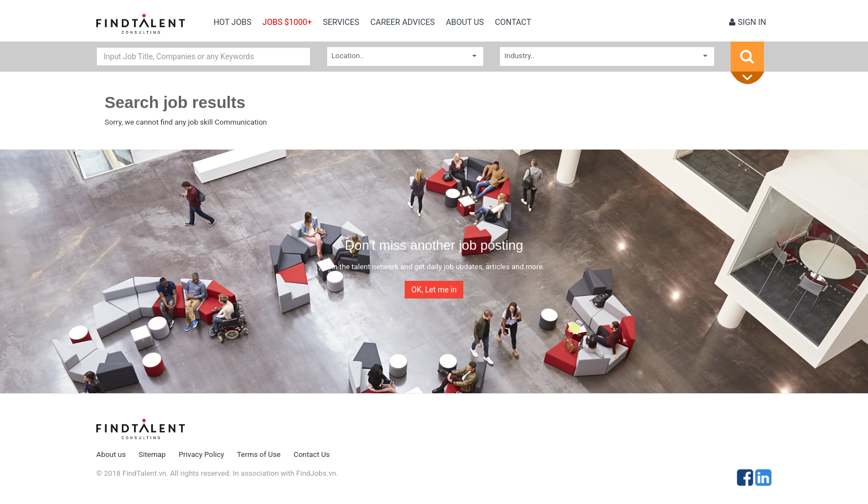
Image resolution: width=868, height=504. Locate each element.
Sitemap (152, 454)
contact (513, 22)
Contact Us (311, 454)
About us (465, 22)
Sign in (748, 22)
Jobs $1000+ (287, 22)
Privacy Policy (201, 454)
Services (341, 22)
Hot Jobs (232, 22)
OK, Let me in (434, 290)
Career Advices (402, 22)
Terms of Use (259, 454)
